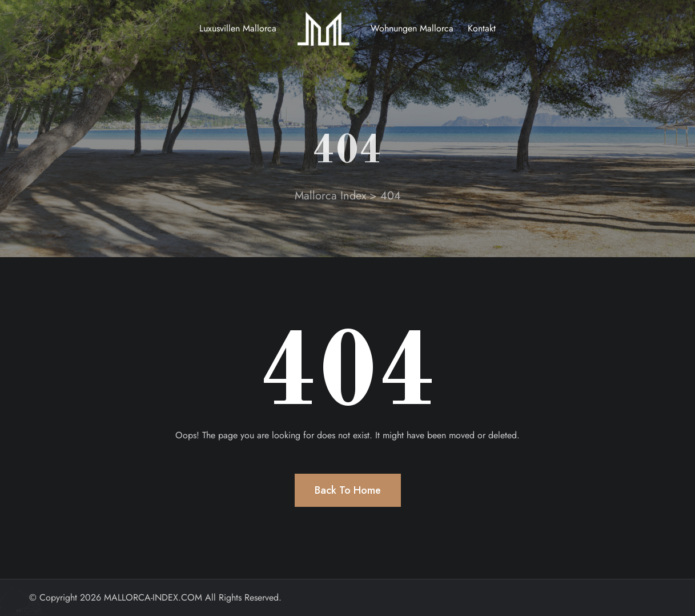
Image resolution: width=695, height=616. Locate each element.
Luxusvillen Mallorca (238, 28)
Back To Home (348, 490)
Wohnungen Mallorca (412, 28)
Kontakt (482, 28)
